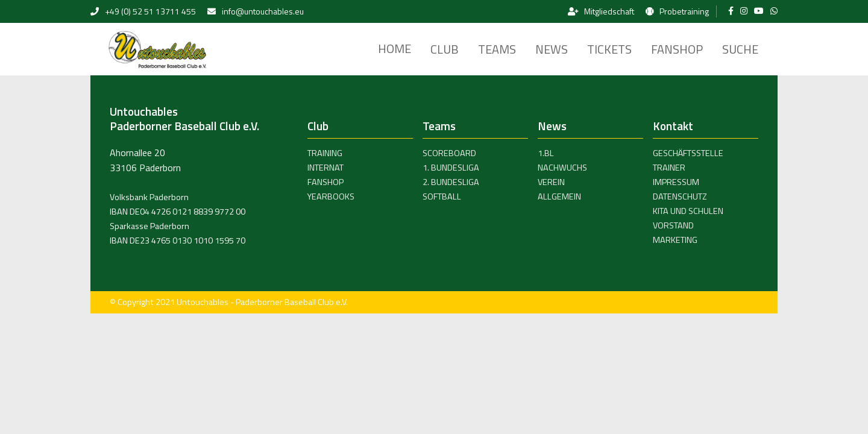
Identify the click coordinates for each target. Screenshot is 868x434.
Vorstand (673, 225)
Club (445, 49)
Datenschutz (680, 197)
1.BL (546, 153)
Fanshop (677, 49)
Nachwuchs (562, 168)
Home (395, 49)
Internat (325, 168)
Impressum (676, 182)
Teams (497, 49)
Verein (551, 182)
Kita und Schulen (688, 211)
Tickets (609, 49)
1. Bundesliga (451, 168)
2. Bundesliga (451, 182)
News (552, 49)
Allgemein (559, 197)
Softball (442, 197)
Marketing (675, 240)
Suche (740, 49)
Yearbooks (331, 197)
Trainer (669, 168)
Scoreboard (449, 153)
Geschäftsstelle (688, 153)
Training (325, 153)
